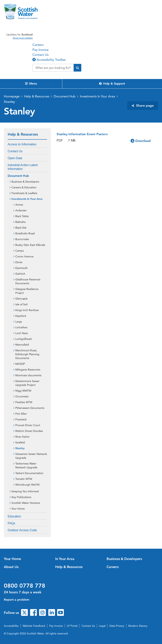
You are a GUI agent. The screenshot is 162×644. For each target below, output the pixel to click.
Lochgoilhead (23, 339)
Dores (19, 262)
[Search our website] (53, 68)
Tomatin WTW (24, 479)
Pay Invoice (40, 50)
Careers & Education (24, 187)
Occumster (22, 396)
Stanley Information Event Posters (82, 134)
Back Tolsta (22, 216)
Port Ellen (21, 414)
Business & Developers (25, 182)
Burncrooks (22, 239)
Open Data (15, 158)
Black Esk (21, 228)
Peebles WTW (24, 402)
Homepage (12, 96)
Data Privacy (117, 626)
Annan (19, 205)
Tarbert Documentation (29, 473)
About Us (11, 567)
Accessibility (11, 626)
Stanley (9, 102)
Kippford (21, 316)
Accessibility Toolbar (49, 60)
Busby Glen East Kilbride (30, 245)
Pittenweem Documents (30, 408)
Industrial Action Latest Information (23, 167)
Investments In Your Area (97, 96)
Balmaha (20, 222)
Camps (20, 251)
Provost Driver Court (28, 425)
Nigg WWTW (23, 391)
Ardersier (21, 210)
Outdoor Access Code (22, 530)
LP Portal (72, 626)
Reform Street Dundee (29, 431)
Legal (102, 626)
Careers (38, 45)
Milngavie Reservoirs (28, 370)
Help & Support (112, 84)
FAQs (11, 523)
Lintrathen (21, 327)
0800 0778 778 (25, 586)
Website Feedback (34, 626)
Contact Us (40, 55)
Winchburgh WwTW (27, 485)
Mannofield (22, 345)
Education (14, 516)
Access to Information (22, 144)
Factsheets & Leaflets (24, 193)
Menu (31, 84)
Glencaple (21, 299)
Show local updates (23, 38)
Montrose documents (28, 375)
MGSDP (20, 364)
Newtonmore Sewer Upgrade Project (27, 383)
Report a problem (17, 600)
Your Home (18, 509)
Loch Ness (22, 333)
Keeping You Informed (25, 491)
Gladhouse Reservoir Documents (28, 281)
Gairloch (20, 274)
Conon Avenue (24, 256)
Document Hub (65, 96)
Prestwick (21, 419)
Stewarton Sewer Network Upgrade (31, 456)
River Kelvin (22, 437)
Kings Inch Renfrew (27, 310)
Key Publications (21, 497)
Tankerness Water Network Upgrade (26, 465)
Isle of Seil (21, 304)
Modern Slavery (138, 626)
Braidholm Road (25, 233)
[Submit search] (77, 68)
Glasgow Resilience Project (27, 291)
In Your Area (65, 559)
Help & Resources (37, 96)
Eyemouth (21, 268)
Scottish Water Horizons (26, 503)
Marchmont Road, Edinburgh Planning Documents (27, 354)
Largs (19, 322)
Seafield (20, 442)
